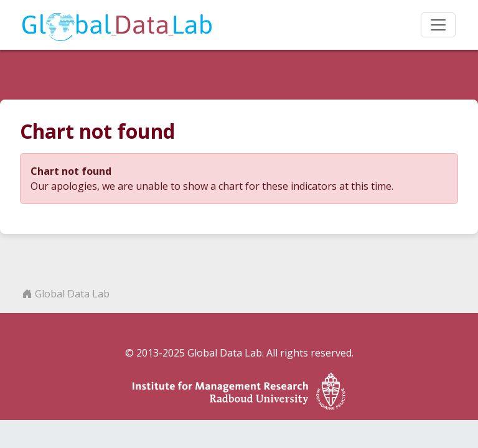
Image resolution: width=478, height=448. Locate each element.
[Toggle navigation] (438, 25)
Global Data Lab (66, 294)
